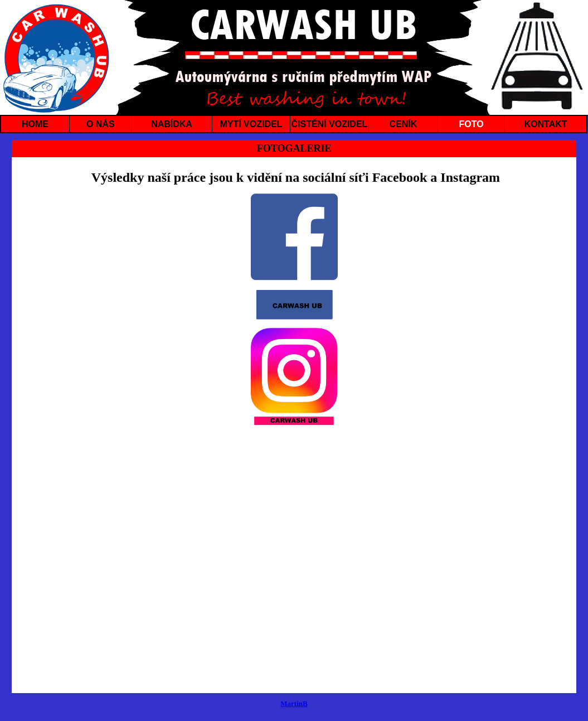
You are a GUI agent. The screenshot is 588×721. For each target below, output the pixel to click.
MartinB (294, 703)
